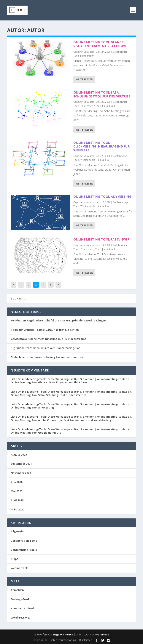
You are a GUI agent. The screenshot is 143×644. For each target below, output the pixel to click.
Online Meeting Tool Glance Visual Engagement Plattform (100, 44)
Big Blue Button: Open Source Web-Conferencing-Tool (46, 348)
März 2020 (18, 509)
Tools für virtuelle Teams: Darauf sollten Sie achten (45, 330)
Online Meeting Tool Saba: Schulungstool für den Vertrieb (102, 94)
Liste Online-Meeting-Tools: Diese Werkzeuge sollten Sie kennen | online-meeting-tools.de (70, 379)
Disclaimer (85, 640)
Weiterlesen (84, 79)
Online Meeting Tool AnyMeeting (102, 197)
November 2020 (21, 473)
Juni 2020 (17, 482)
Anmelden (17, 590)
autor (91, 52)
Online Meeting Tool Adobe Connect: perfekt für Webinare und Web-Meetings (62, 420)
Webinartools (88, 160)
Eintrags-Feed (20, 599)
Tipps (14, 559)
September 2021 (21, 464)
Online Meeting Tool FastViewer (101, 239)
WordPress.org (20, 617)
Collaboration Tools (24, 541)
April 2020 (17, 500)
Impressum (40, 640)
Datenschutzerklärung (63, 640)
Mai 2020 (17, 491)
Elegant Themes (63, 635)
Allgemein (17, 531)
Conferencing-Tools (91, 106)
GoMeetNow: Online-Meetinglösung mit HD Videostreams (48, 339)
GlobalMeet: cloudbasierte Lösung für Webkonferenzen (47, 357)
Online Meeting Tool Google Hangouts (36, 433)
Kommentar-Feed (22, 608)
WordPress (102, 635)
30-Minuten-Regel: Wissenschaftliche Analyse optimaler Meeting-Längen (58, 320)
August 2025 (19, 455)
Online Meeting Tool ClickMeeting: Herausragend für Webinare (101, 147)
